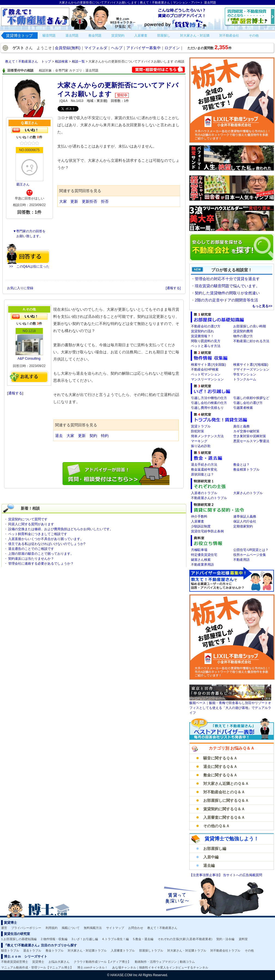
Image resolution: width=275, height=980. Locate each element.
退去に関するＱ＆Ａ (220, 767)
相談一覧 (79, 61)
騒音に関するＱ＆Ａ (220, 758)
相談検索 (62, 61)
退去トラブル (32, 950)
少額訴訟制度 (201, 526)
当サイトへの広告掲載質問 (243, 875)
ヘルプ (117, 48)
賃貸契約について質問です (28, 519)
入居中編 (211, 857)
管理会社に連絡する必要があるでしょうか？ (41, 564)
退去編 (209, 865)
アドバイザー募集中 (144, 48)
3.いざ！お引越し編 (85, 939)
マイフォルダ (96, 48)
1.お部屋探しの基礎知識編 (19, 939)
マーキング (199, 441)
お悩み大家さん (59, 962)
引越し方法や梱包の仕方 (209, 398)
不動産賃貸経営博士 (15, 962)
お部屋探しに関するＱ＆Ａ (226, 800)
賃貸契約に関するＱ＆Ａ (224, 809)
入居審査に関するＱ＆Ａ (224, 817)
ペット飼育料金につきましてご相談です (38, 534)
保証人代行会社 (245, 521)
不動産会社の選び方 (206, 326)
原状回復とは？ (202, 474)
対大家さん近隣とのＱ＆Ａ (226, 784)
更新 (74, 201)
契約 (93, 436)
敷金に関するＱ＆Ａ (220, 775)
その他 (249, 950)
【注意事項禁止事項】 (206, 875)
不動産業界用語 (202, 565)
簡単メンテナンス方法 (207, 436)
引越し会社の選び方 (248, 403)
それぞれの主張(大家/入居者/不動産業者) (185, 939)
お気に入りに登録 (21, 288)
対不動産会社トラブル (225, 950)
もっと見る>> (262, 306)
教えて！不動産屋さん (162, 928)
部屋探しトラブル (151, 950)
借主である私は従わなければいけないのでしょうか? (47, 544)
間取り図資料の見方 (206, 341)
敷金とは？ (241, 465)
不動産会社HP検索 (205, 369)
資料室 (243, 939)
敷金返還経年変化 (204, 470)
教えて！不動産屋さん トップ (29, 61)
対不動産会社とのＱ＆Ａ (224, 792)
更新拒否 (89, 201)
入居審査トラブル (123, 950)
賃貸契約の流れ (202, 331)
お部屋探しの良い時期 (250, 326)
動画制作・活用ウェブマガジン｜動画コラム (165, 962)
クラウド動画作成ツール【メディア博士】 (102, 962)
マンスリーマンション (207, 379)
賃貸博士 (38, 962)
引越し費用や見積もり (207, 408)
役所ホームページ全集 (250, 555)
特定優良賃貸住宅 (204, 555)
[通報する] (173, 288)
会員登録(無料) (68, 48)
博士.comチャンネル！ (92, 967)
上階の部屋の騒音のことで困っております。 (41, 554)
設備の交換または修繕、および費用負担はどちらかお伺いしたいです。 (61, 529)
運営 (4, 928)
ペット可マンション (206, 374)
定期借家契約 (243, 526)
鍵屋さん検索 (201, 560)
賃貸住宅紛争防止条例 (207, 531)
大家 (63, 201)
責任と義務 (241, 426)
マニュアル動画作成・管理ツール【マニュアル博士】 (37, 967)
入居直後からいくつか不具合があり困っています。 (46, 539)
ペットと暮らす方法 (206, 346)
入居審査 (198, 521)
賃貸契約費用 (243, 331)
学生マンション (245, 374)
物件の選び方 (243, 336)
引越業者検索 (243, 408)
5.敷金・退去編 (143, 939)
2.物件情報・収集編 (54, 939)
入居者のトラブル (204, 493)
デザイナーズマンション (251, 369)
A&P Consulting (29, 359)
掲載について (71, 928)
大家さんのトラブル (248, 493)
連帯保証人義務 (245, 517)
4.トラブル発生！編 (116, 939)
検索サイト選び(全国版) (208, 365)
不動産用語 (241, 560)
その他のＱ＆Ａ (216, 826)
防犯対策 (198, 431)
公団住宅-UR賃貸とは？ (251, 550)
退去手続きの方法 (204, 465)
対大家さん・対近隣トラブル (87, 950)
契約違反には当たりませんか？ (31, 559)
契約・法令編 (225, 939)
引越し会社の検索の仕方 (209, 403)
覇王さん (23, 184)
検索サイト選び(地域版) (251, 365)
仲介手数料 (199, 517)
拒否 (105, 201)
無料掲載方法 (93, 928)
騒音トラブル (10, 950)
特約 (105, 436)
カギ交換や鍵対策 (246, 431)
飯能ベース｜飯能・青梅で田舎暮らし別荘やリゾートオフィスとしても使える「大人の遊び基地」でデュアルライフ (230, 708)
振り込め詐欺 (201, 446)
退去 (59, 436)
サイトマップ (115, 928)
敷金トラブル (55, 950)
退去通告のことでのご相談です (31, 549)
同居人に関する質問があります (31, 524)
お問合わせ (136, 928)
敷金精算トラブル (246, 470)
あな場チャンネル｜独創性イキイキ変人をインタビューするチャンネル (160, 967)
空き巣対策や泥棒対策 (250, 436)
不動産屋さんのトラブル (209, 498)
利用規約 (52, 928)
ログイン (172, 48)
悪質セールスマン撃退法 (251, 441)
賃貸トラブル (201, 426)
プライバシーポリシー (26, 928)
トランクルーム (245, 379)
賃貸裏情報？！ (202, 336)
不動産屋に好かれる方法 (251, 341)
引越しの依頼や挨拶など (251, 398)
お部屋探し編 (215, 849)
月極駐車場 (199, 550)
